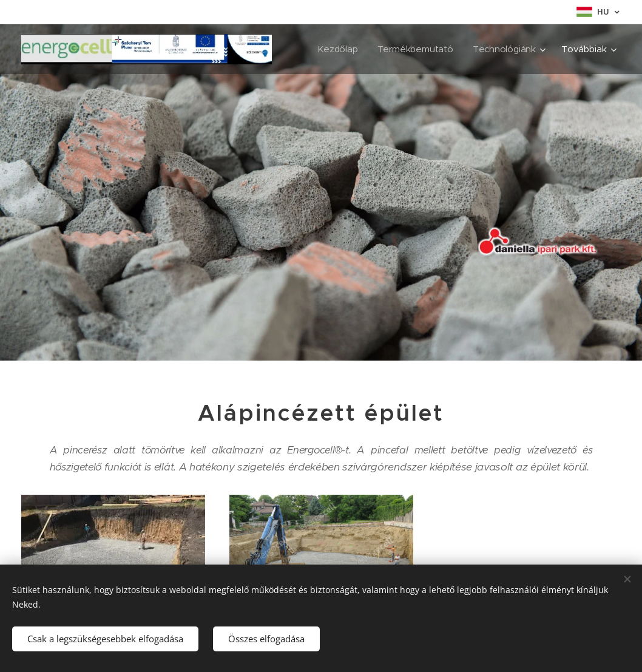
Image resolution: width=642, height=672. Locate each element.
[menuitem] (337, 49)
